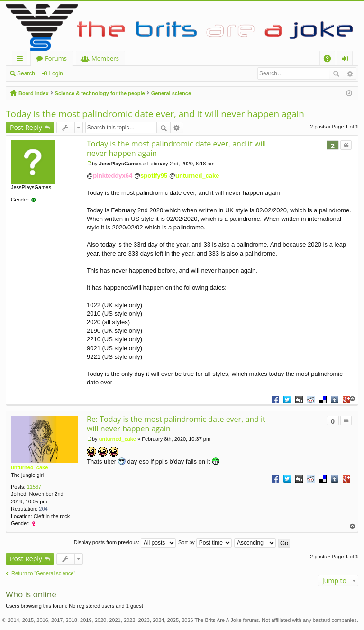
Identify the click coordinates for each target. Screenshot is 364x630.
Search (26, 73)
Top (353, 399)
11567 (34, 487)
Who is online (31, 594)
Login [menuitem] (347, 60)
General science (171, 93)
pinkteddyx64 (113, 176)
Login (56, 73)
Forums (56, 58)
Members (105, 58)
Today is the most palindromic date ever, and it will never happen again (155, 114)
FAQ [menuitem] (330, 60)
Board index (34, 93)
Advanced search (350, 73)
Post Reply (26, 127)
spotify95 (154, 176)
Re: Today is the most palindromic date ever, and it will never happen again (176, 424)
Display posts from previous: (125, 542)
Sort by (205, 542)
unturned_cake (197, 176)
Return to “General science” (43, 573)
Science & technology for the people (100, 93)
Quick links (22, 60)
